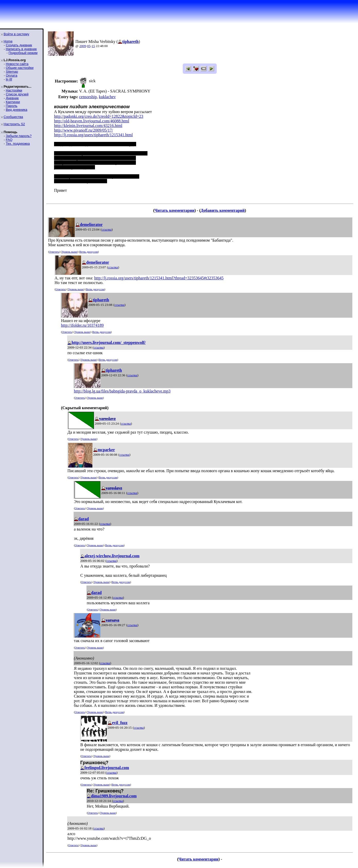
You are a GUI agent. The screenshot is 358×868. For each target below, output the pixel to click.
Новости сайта (17, 64)
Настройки (14, 90)
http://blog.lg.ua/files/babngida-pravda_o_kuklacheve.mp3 (122, 391)
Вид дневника (16, 110)
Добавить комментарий (222, 210)
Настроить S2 (14, 124)
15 (93, 46)
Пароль (11, 106)
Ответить (54, 252)
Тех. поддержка (18, 144)
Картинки (13, 102)
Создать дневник (19, 45)
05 (89, 46)
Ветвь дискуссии (89, 252)
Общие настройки (20, 68)
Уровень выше (69, 252)
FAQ (9, 140)
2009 (83, 46)
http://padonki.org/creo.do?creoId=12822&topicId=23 (99, 116)
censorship (88, 97)
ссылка (107, 229)
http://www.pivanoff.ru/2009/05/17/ (84, 130)
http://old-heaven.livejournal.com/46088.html (92, 121)
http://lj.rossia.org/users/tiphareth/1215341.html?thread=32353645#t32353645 (159, 278)
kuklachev (107, 97)
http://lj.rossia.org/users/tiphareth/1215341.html (93, 135)
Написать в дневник (21, 49)
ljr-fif (9, 79)
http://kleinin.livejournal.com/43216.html (88, 126)
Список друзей (17, 94)
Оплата (11, 75)
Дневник (12, 98)
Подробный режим (23, 53)
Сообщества (13, 117)
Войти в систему (16, 34)
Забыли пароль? (19, 136)
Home (8, 41)
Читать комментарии (174, 210)
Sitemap (12, 72)
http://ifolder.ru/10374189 (82, 325)
